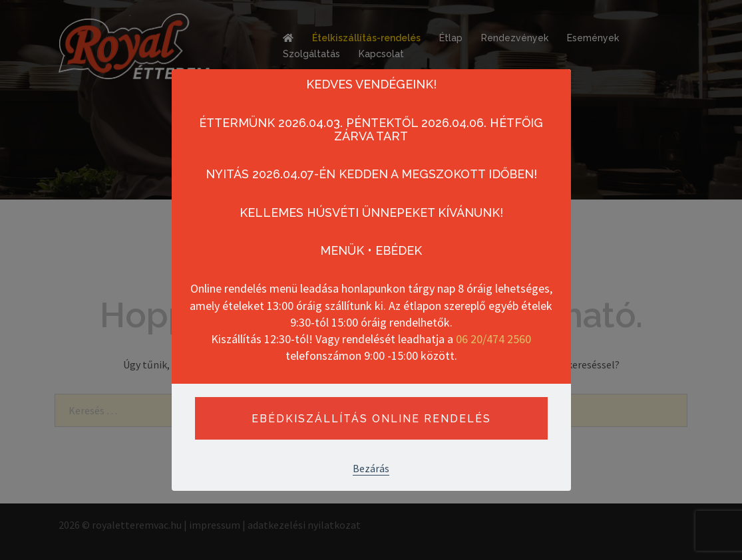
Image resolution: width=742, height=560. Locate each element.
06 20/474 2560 (493, 339)
